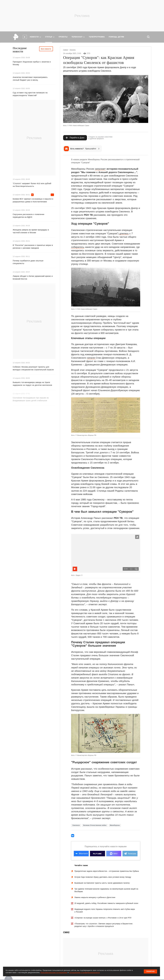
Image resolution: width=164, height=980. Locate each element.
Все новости (46, 49)
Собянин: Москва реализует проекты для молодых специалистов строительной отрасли (33, 368)
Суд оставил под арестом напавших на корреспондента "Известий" (30, 94)
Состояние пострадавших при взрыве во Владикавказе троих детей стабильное (31, 399)
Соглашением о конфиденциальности (84, 972)
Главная (65, 50)
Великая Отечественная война (95, 825)
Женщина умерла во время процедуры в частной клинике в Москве (31, 231)
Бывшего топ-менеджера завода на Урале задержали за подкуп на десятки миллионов (32, 384)
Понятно (150, 971)
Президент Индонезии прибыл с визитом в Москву (32, 63)
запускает (100, 169)
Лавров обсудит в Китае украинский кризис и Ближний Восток (33, 277)
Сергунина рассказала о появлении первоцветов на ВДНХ (29, 216)
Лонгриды (73, 50)
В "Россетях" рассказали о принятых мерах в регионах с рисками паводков (33, 247)
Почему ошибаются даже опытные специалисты (28, 262)
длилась (124, 233)
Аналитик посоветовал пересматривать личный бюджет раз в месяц (30, 79)
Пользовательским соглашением (54, 972)
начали (91, 358)
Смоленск (76, 825)
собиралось (78, 247)
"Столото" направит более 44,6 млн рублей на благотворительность (32, 185)
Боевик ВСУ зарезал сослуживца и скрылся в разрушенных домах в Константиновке (33, 200)
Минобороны (115, 825)
